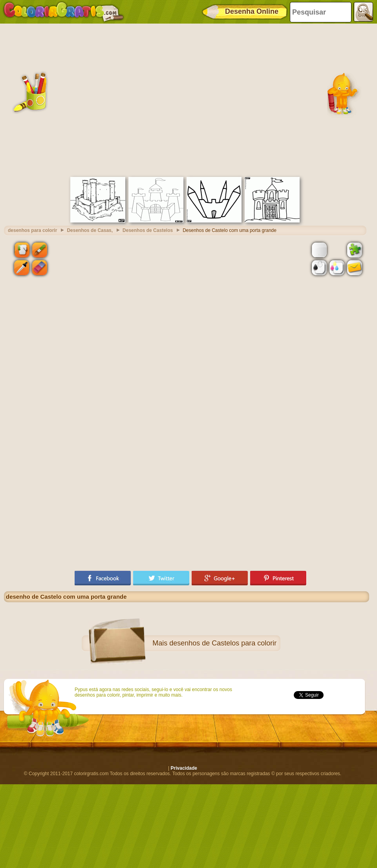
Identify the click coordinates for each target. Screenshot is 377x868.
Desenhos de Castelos (148, 230)
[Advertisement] (74, 99)
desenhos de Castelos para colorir (223, 643)
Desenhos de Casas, (90, 230)
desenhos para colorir (32, 230)
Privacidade (184, 768)
